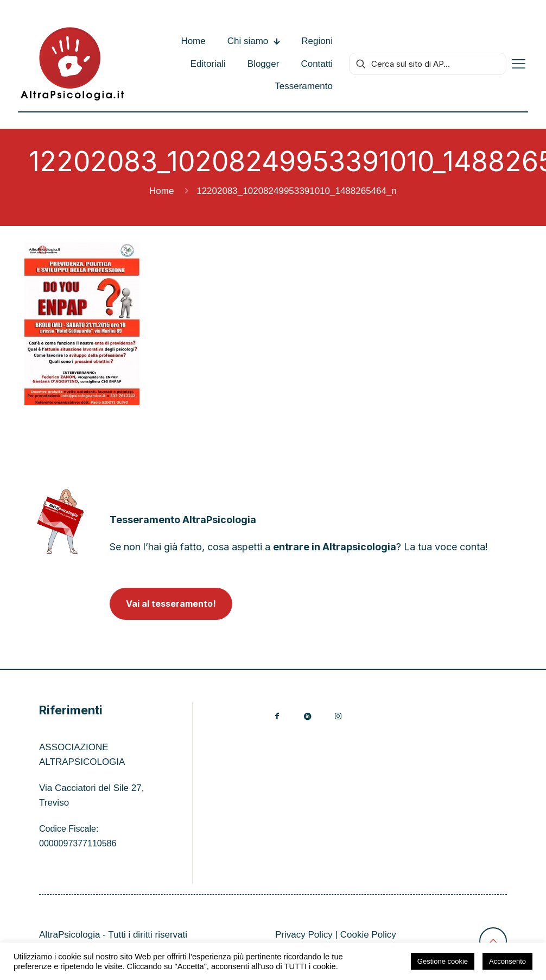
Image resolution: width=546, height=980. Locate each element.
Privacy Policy (304, 935)
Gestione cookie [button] (443, 961)
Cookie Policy (368, 935)
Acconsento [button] (507, 961)
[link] (61, 522)
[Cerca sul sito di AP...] (428, 64)
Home (161, 191)
